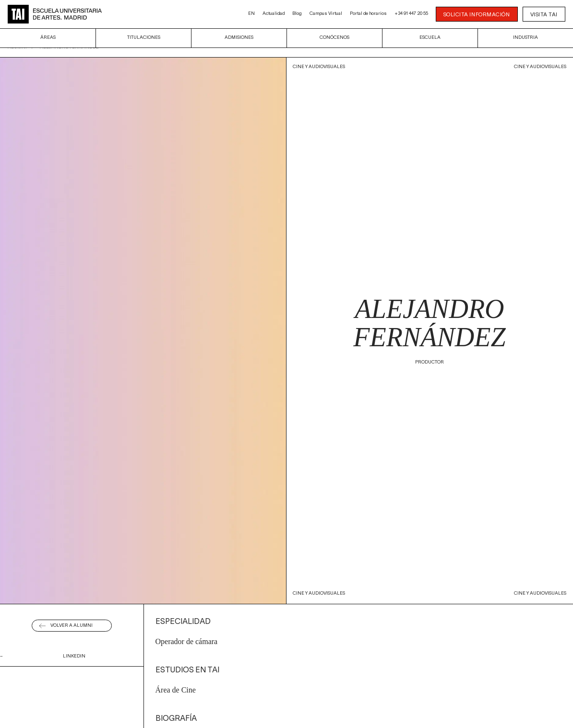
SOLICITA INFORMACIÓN (477, 15)
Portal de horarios (368, 14)
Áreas (48, 38)
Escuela (430, 38)
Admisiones (239, 38)
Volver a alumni (72, 626)
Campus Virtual (326, 14)
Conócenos (334, 38)
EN (251, 14)
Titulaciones (144, 38)
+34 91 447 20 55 (411, 14)
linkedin (74, 656)
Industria (525, 38)
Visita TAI (544, 15)
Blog (297, 14)
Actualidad (274, 14)
